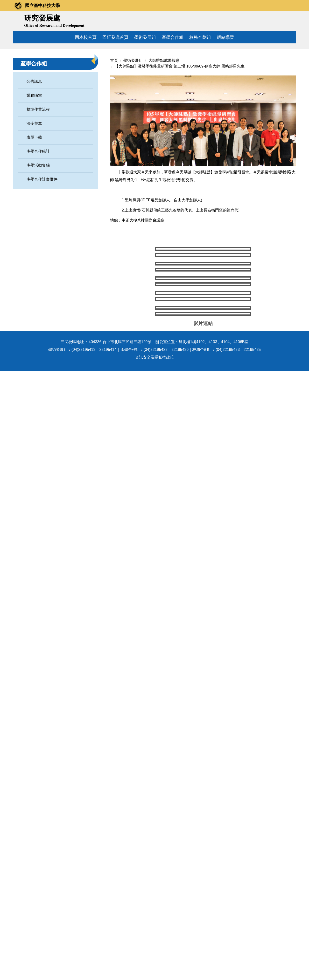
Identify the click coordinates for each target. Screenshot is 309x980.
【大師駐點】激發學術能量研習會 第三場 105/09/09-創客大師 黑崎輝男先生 (180, 116)
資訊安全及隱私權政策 (154, 966)
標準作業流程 (38, 159)
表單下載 (34, 187)
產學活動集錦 (38, 215)
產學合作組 (173, 37)
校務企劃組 (200, 37)
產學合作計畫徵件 (42, 229)
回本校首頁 (86, 37)
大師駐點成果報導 (166, 110)
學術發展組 (145, 37)
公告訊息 (34, 131)
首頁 (114, 110)
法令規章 (34, 173)
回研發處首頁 (115, 37)
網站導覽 (225, 37)
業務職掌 (34, 145)
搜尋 (290, 20)
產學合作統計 (38, 201)
